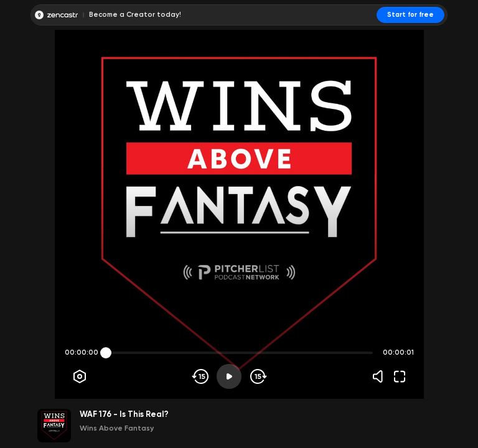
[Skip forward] (257, 376)
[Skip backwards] (201, 376)
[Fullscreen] (400, 376)
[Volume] (381, 376)
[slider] (106, 353)
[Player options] (80, 376)
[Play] (229, 376)
